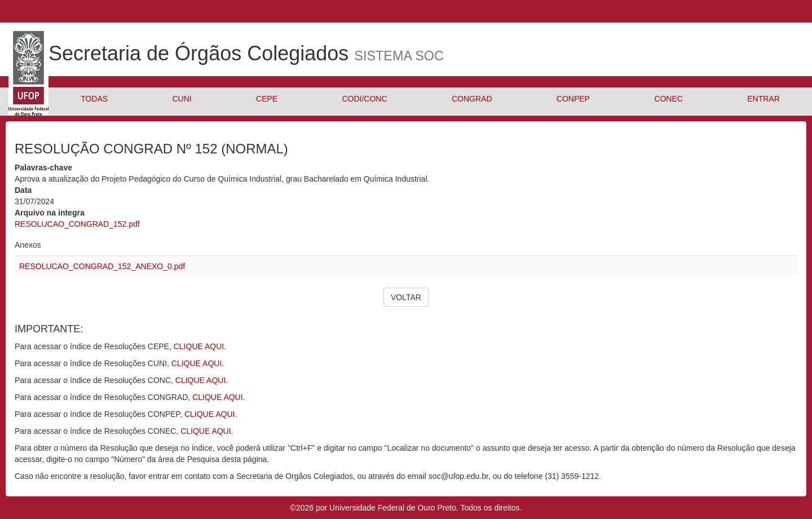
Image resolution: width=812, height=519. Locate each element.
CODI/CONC (364, 99)
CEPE (267, 99)
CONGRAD (472, 99)
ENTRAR (764, 99)
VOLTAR (406, 297)
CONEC (668, 99)
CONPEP (573, 99)
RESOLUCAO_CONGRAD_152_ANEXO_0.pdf (102, 266)
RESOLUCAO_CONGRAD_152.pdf (77, 224)
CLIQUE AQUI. (200, 346)
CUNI (182, 99)
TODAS (94, 99)
